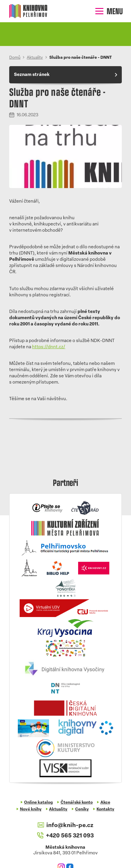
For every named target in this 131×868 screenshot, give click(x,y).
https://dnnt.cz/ (49, 347)
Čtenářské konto (77, 803)
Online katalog (38, 803)
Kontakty (105, 809)
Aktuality (35, 58)
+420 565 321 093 (65, 836)
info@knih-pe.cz (65, 825)
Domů (15, 58)
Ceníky (82, 809)
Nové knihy (31, 809)
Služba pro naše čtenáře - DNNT (81, 58)
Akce (105, 803)
